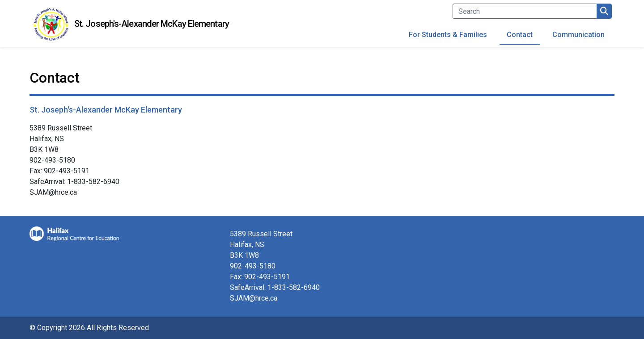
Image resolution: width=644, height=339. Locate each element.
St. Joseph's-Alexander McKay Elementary (152, 24)
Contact (520, 35)
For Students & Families (448, 35)
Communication (578, 35)
